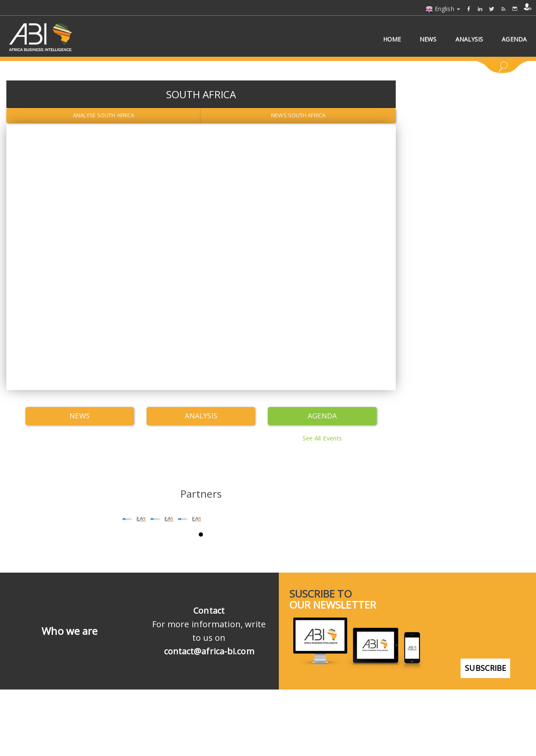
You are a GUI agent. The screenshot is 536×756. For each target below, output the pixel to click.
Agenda (322, 416)
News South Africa (298, 115)
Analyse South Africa (104, 115)
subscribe (485, 721)
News (80, 416)
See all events (322, 437)
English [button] (443, 9)
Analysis (201, 416)
